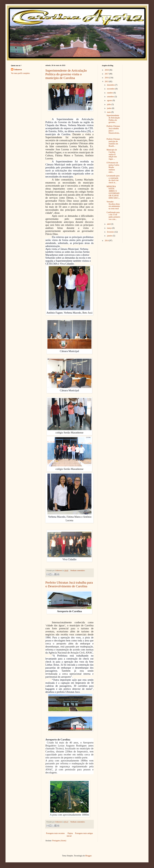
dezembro (111, 85)
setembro (111, 97)
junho (109, 108)
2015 (107, 82)
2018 (107, 70)
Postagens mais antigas (84, 833)
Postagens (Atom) (59, 841)
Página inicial (70, 835)
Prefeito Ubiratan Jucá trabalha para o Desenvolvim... (113, 131)
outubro (110, 93)
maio (109, 112)
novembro (111, 89)
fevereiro (111, 232)
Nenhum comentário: (78, 571)
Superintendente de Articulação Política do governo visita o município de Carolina (66, 74)
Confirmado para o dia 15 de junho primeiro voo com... (113, 216)
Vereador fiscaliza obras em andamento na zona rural (113, 205)
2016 (107, 78)
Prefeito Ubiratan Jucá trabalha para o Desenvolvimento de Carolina (69, 584)
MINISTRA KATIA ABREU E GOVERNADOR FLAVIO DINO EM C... (113, 192)
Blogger (88, 856)
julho (109, 104)
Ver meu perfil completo (20, 73)
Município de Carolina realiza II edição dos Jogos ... (112, 154)
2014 (107, 241)
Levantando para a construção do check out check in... (113, 179)
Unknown (18, 70)
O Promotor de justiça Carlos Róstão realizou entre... (113, 167)
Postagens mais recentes (55, 833)
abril (109, 224)
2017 (107, 74)
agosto (110, 100)
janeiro (110, 236)
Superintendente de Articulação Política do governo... (113, 119)
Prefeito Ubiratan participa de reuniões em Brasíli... (113, 142)
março (110, 228)
